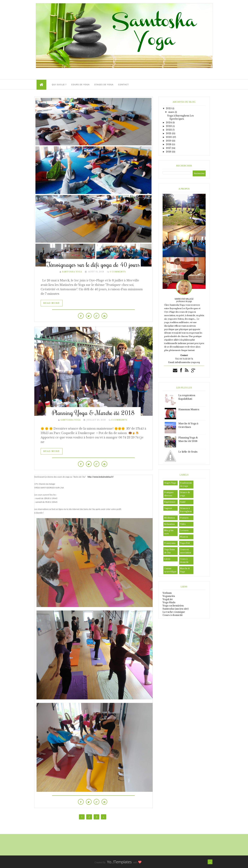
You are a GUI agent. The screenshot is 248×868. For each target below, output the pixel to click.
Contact (123, 84)
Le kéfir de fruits (188, 452)
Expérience (170, 502)
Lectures (184, 530)
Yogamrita (169, 596)
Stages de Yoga (104, 84)
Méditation (169, 518)
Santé (183, 502)
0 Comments (118, 272)
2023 (169, 126)
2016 (169, 152)
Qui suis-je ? (59, 84)
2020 (169, 137)
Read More (52, 303)
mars (172, 112)
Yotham (167, 593)
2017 (169, 148)
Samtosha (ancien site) (176, 609)
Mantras (184, 537)
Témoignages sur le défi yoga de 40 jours (93, 264)
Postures (184, 518)
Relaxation (169, 524)
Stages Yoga (170, 483)
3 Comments (119, 420)
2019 (169, 141)
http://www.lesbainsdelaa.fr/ (101, 477)
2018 (169, 144)
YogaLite (168, 599)
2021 (169, 133)
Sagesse (168, 508)
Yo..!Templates (119, 862)
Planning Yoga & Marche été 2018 (93, 413)
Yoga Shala (169, 602)
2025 (169, 108)
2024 (169, 122)
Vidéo (183, 524)
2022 (169, 130)
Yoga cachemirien (173, 606)
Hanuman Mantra (189, 409)
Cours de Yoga (80, 84)
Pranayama (170, 543)
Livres (167, 559)
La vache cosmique (174, 612)
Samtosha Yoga (72, 272)
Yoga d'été (185, 543)
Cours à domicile (173, 615)
